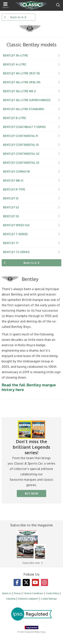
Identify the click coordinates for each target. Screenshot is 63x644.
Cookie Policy (52, 593)
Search (58, 5)
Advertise (11, 599)
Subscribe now (31, 563)
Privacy (17, 593)
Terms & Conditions (33, 593)
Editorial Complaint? (28, 599)
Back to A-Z (18, 17)
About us (6, 593)
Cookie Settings (49, 599)
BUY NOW (32, 493)
